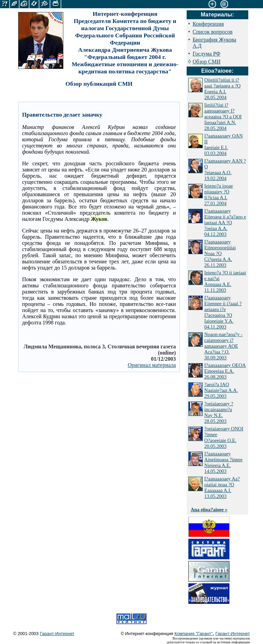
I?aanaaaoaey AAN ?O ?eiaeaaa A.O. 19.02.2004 (225, 170)
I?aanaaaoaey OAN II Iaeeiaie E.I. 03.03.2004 (224, 145)
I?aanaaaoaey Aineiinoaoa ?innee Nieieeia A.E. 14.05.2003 (223, 462)
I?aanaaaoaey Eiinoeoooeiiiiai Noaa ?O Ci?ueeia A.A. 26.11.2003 (220, 253)
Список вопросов (212, 32)
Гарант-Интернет (57, 634)
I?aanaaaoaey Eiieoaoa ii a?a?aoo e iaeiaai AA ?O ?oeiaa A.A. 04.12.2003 (225, 223)
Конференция (208, 24)
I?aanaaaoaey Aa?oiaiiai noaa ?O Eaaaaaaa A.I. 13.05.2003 (222, 487)
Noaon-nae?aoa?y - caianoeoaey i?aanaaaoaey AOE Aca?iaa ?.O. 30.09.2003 (223, 346)
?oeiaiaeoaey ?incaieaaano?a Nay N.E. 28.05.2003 (219, 412)
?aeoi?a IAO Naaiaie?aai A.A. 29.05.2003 (221, 390)
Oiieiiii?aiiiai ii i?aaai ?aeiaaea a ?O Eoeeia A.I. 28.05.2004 (223, 89)
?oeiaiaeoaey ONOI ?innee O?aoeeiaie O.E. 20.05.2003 (224, 437)
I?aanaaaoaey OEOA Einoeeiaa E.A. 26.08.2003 (225, 371)
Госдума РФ (206, 54)
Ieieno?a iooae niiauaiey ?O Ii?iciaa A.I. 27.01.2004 (219, 195)
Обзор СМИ (206, 62)
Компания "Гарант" (193, 634)
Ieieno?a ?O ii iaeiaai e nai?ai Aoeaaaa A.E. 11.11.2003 (225, 281)
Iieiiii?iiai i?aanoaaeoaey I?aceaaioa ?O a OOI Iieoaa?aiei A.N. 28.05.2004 (223, 117)
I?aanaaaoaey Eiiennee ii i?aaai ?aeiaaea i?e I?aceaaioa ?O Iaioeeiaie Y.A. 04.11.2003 (223, 312)
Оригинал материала (152, 365)
